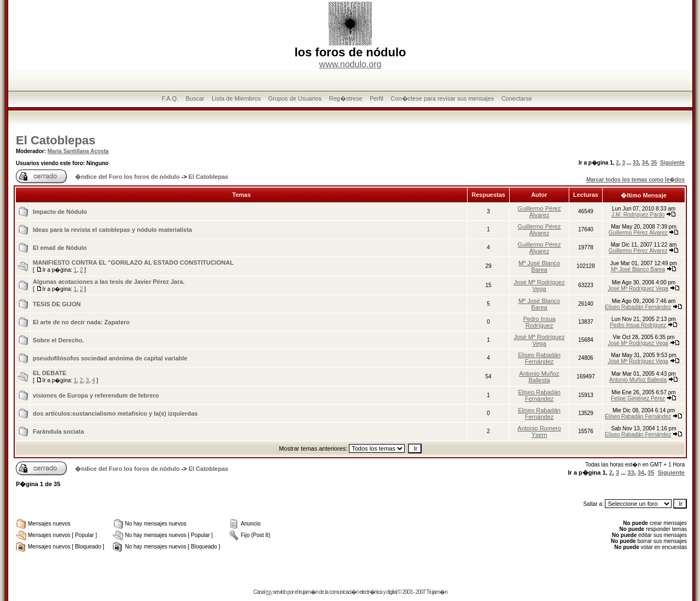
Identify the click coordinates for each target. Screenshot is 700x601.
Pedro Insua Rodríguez (539, 322)
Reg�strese (345, 98)
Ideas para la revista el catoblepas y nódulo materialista (112, 230)
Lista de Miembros (236, 98)
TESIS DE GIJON (57, 304)
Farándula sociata (59, 431)
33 (636, 163)
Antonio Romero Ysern (539, 431)
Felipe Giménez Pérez (638, 398)
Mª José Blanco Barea (539, 266)
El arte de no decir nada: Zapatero (81, 322)
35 (654, 163)
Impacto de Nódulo (60, 212)
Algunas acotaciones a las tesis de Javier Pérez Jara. (109, 282)
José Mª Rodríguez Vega (539, 285)
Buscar (195, 98)
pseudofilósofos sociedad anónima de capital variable (110, 358)
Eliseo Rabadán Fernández (638, 307)
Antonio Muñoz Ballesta (539, 377)
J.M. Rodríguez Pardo (638, 215)
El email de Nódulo (60, 248)
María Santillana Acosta (78, 151)
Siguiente (672, 163)
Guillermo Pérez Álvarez (539, 212)
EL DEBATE (49, 373)
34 (645, 163)
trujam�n (308, 592)
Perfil (377, 98)
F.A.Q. (170, 98)
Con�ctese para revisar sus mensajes (442, 98)
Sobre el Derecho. (59, 340)
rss (269, 592)
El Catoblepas (56, 140)
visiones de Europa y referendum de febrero (96, 395)
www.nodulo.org (351, 64)
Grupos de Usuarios (295, 98)
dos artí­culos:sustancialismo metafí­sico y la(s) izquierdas (115, 413)
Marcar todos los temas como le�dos (635, 180)
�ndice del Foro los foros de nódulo (127, 177)
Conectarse (517, 98)
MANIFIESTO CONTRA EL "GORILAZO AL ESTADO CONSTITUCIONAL (133, 262)
